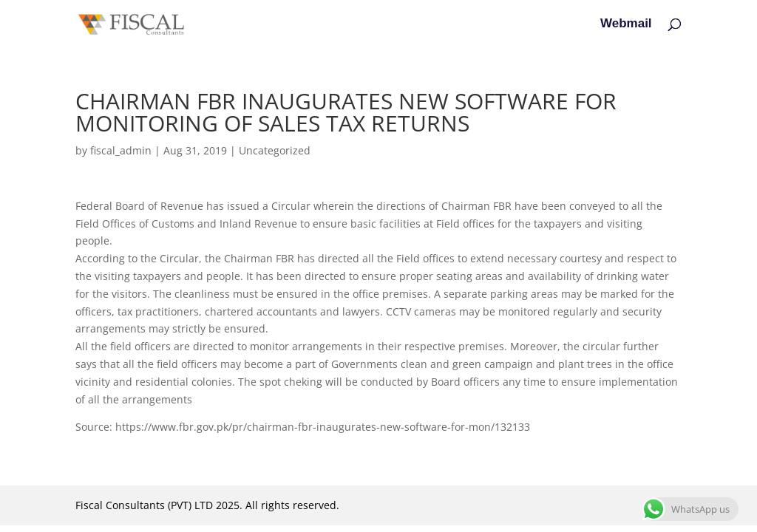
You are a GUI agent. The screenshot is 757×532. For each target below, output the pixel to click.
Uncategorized (275, 150)
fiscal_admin (121, 150)
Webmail (626, 24)
